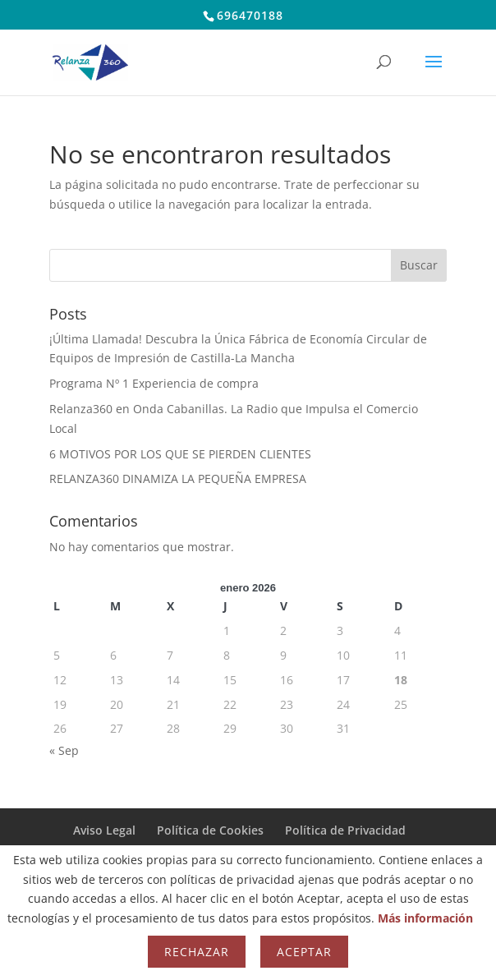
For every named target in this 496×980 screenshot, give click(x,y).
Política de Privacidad (345, 830)
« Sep (64, 750)
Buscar (419, 265)
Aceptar (304, 952)
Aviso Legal (104, 830)
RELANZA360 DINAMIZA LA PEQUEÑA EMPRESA (178, 478)
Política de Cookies (210, 830)
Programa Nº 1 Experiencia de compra (154, 383)
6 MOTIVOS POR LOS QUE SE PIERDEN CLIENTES (180, 454)
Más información (425, 918)
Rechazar (197, 952)
